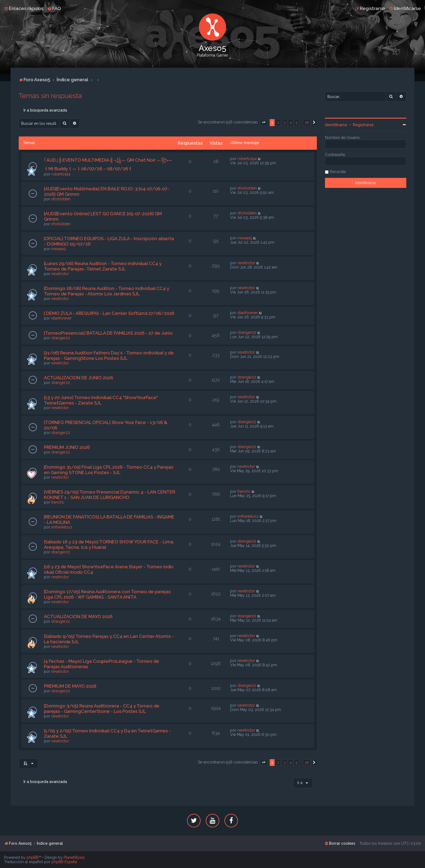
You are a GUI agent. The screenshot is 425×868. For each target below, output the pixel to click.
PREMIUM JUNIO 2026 (67, 447)
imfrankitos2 (62, 527)
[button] (264, 123)
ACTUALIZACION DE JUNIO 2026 (78, 378)
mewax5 (58, 249)
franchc (58, 502)
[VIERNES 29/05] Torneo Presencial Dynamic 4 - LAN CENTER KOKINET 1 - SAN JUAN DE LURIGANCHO (110, 495)
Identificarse (336, 125)
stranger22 (61, 338)
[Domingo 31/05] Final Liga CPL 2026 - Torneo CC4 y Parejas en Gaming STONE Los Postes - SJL (109, 470)
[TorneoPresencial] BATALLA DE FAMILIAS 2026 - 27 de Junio (108, 333)
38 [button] (307, 123)
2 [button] (278, 123)
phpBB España (64, 862)
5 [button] (297, 123)
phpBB (33, 857)
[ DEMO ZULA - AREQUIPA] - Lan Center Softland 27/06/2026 (109, 313)
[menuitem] (54, 8)
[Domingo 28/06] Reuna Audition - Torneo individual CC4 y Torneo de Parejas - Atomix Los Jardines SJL (107, 291)
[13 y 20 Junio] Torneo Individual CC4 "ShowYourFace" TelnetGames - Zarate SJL (101, 400)
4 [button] (291, 123)
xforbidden (61, 199)
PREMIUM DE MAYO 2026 (70, 686)
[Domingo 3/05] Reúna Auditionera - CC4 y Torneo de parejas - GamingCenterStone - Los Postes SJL (102, 709)
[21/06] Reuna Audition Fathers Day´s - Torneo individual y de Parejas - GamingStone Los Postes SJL (109, 355)
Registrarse (363, 125)
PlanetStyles (74, 857)
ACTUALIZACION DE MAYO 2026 (78, 616)
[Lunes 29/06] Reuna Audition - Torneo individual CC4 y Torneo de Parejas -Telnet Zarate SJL (103, 266)
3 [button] (284, 123)
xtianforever (61, 318)
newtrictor (60, 274)
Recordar (338, 172)
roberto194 (61, 174)
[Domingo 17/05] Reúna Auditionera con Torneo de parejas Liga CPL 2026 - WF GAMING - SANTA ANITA (107, 594)
